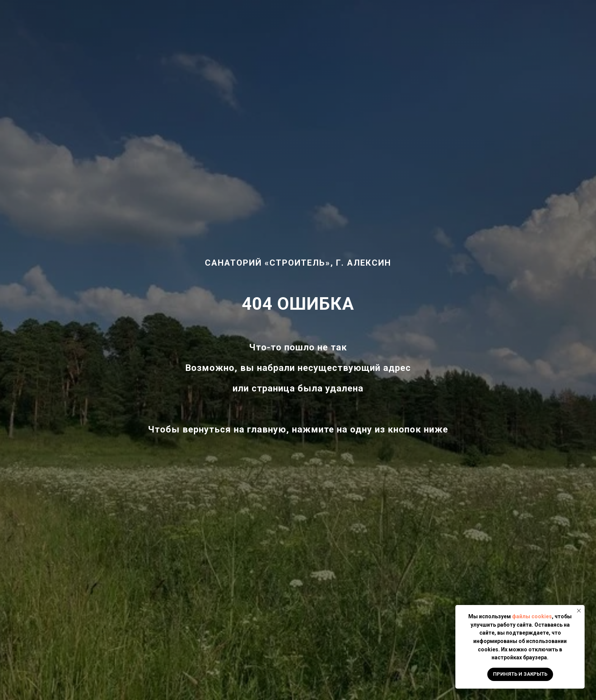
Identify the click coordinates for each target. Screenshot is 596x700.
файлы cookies (532, 616)
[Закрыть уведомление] (579, 611)
